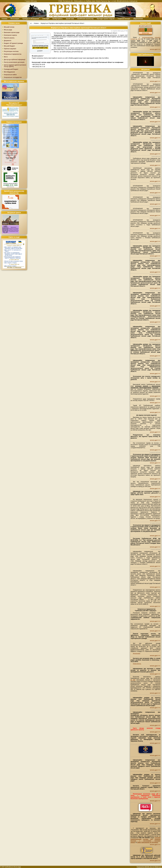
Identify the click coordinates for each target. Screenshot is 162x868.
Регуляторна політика (11, 51)
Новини (36, 23)
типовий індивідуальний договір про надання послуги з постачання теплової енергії (145, 840)
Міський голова (9, 27)
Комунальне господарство (13, 77)
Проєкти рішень (9, 38)
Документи (8, 41)
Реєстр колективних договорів (14, 62)
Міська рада (8, 30)
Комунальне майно (10, 75)
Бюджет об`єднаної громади (13, 43)
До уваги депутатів (145, 26)
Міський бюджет (9, 46)
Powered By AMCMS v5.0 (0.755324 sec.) (149, 867)
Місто (6, 57)
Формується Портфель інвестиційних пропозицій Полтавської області (62, 23)
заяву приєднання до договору (148, 842)
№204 (133, 680)
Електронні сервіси (10, 35)
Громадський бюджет (11, 69)
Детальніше (137, 653)
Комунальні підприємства (13, 54)
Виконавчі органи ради (12, 32)
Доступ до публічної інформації (15, 60)
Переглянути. (137, 664)
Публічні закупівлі (10, 49)
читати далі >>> (155, 49)
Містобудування (9, 72)
